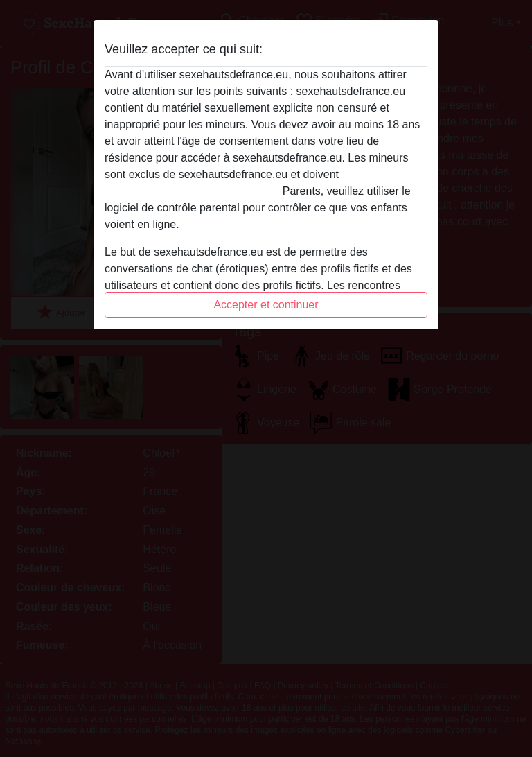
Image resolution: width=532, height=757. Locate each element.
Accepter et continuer (266, 305)
